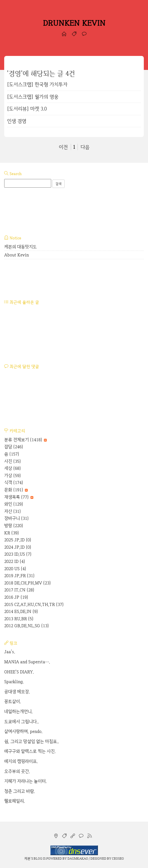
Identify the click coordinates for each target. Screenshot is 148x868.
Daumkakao (78, 858)
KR (12, 533)
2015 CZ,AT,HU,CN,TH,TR (34, 604)
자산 (13, 511)
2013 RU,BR (19, 619)
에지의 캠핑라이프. (21, 761)
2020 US (15, 569)
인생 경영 (17, 121)
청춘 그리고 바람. (20, 791)
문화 (16, 490)
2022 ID (15, 561)
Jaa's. (10, 652)
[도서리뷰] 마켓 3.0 (27, 109)
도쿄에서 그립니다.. (22, 722)
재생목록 (19, 497)
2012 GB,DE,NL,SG (27, 626)
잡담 (14, 447)
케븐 (27, 858)
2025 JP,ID (18, 540)
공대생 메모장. (17, 692)
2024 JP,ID (18, 547)
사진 (13, 461)
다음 (85, 147)
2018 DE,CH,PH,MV (28, 583)
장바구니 (17, 518)
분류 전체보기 (25, 440)
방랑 (14, 526)
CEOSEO (118, 858)
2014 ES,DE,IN (21, 611)
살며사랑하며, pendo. (23, 731)
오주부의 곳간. (17, 771)
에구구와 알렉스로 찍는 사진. (30, 751)
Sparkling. (14, 682)
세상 (13, 468)
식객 (14, 483)
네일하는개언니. (18, 712)
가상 (13, 476)
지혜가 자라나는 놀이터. (25, 781)
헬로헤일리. (15, 801)
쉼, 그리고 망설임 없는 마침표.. (32, 741)
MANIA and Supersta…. (27, 662)
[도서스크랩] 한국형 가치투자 (37, 84)
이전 (63, 147)
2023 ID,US (18, 554)
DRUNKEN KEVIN (74, 23)
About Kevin (17, 255)
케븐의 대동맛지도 (20, 247)
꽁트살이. (13, 701)
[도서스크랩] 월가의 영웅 (33, 97)
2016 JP (16, 597)
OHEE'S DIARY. (19, 672)
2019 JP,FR (19, 576)
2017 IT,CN (19, 590)
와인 (14, 504)
